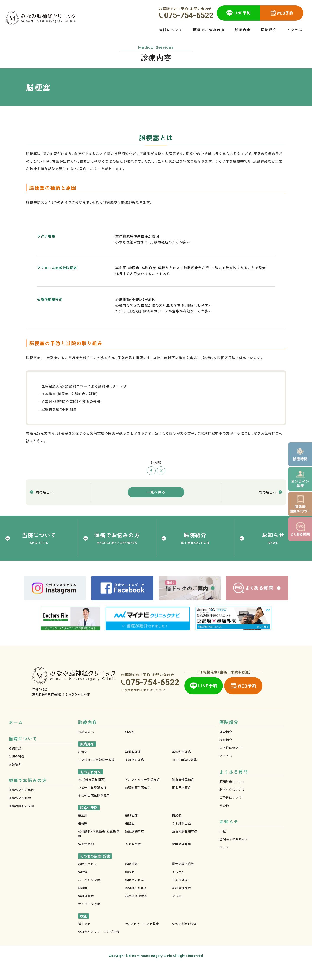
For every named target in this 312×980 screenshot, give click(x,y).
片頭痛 (83, 766)
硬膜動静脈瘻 (181, 858)
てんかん (178, 886)
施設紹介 (226, 746)
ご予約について (231, 762)
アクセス (226, 770)
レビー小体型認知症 (92, 802)
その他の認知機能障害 (94, 810)
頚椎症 (83, 902)
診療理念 (15, 763)
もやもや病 (133, 858)
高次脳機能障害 (136, 910)
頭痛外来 (87, 758)
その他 (224, 821)
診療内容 (88, 736)
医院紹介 (229, 736)
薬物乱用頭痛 (181, 766)
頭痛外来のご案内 (21, 806)
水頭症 (130, 886)
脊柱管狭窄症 (181, 902)
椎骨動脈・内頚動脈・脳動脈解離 (99, 848)
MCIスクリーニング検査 (142, 938)
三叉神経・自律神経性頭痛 (96, 774)
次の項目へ (268, 492)
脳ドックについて (232, 805)
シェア (151, 471)
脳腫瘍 (83, 886)
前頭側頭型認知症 (138, 802)
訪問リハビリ (88, 878)
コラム (224, 863)
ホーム (16, 736)
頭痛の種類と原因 (21, 822)
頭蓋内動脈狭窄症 (185, 845)
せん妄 (177, 910)
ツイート (161, 471)
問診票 (130, 746)
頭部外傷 (131, 878)
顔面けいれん (135, 894)
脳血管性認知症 (183, 794)
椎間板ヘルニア (136, 902)
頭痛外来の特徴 (20, 814)
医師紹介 (15, 779)
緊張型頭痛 (133, 766)
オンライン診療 (89, 918)
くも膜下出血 (181, 837)
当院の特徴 (17, 771)
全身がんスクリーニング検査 (99, 946)
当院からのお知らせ (234, 855)
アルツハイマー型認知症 (143, 794)
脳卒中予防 (89, 822)
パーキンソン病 (89, 894)
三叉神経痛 (180, 894)
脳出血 (130, 837)
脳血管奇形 (86, 858)
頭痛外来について (232, 797)
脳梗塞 (83, 837)
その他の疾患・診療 (95, 870)
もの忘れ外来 (91, 786)
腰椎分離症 (86, 910)
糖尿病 (177, 829)
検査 (84, 930)
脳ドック (84, 938)
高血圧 (83, 829)
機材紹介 (226, 754)
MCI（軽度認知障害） (92, 794)
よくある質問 (234, 787)
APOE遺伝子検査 (184, 938)
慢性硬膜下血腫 (183, 878)
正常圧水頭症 (181, 802)
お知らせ (229, 838)
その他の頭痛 (135, 774)
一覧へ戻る (156, 492)
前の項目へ (44, 492)
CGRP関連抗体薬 (184, 774)
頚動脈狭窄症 (135, 845)
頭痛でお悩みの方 (28, 796)
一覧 (223, 847)
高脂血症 (131, 829)
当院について (23, 754)
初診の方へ (86, 746)
